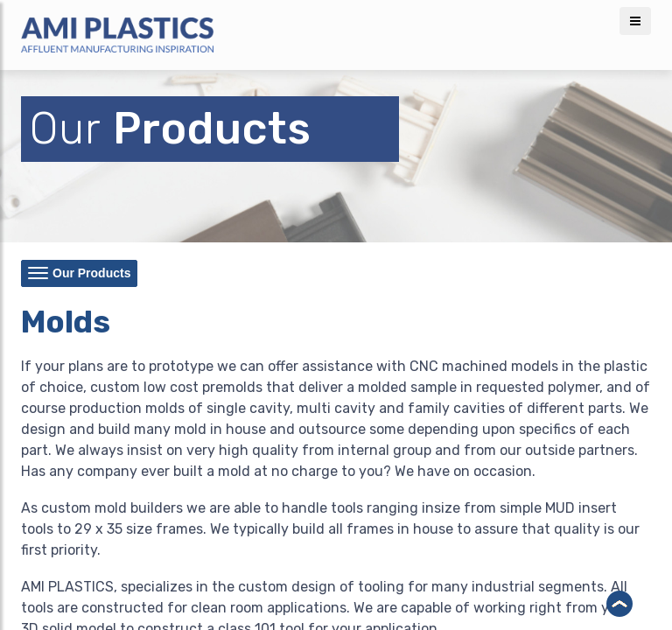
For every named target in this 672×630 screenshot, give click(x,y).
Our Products (79, 274)
